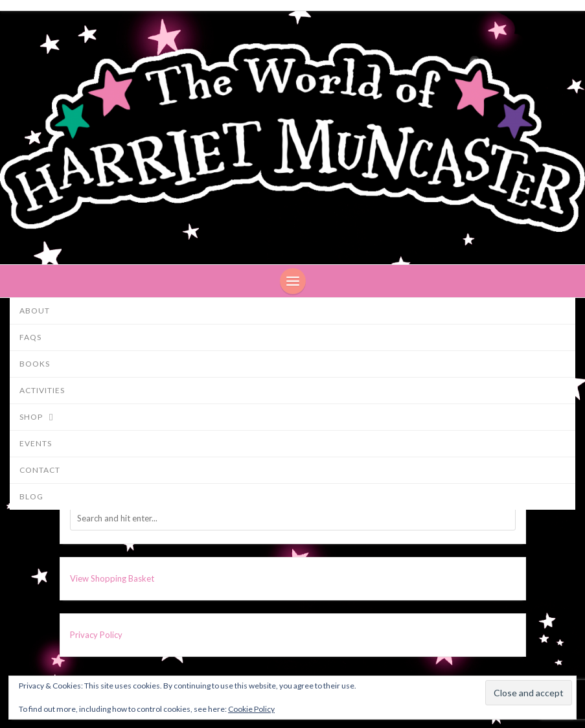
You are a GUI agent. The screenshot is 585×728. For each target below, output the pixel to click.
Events (36, 443)
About (35, 311)
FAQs (30, 337)
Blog (31, 496)
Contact (40, 470)
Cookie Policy (251, 709)
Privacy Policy (96, 635)
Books (35, 364)
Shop (42, 418)
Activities (42, 390)
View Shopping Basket (112, 578)
